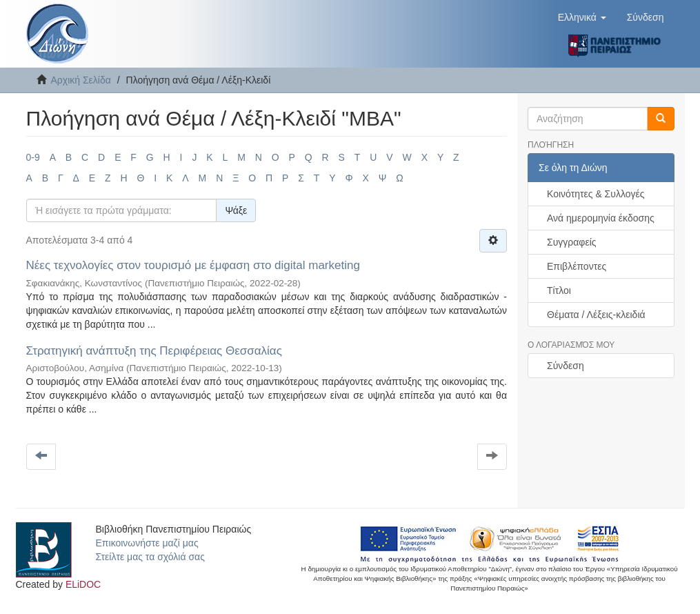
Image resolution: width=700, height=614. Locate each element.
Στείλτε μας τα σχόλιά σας (150, 557)
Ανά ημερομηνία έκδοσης (601, 218)
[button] (582, 17)
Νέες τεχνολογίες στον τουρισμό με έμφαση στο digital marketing (193, 265)
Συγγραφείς (572, 242)
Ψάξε (236, 210)
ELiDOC (83, 584)
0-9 (33, 157)
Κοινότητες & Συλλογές (596, 194)
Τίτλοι (559, 290)
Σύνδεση (566, 366)
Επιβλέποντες (577, 266)
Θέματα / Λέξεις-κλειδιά (596, 315)
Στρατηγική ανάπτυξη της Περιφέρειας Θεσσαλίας (154, 351)
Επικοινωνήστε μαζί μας (147, 543)
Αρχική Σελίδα (81, 80)
